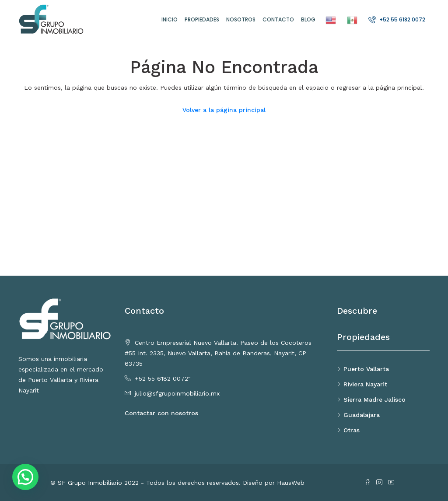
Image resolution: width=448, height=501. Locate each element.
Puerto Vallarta (366, 369)
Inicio (170, 19)
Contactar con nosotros (161, 413)
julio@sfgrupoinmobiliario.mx (177, 393)
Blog (308, 19)
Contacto (278, 19)
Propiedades (202, 19)
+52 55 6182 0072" (163, 378)
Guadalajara (362, 415)
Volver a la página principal (224, 110)
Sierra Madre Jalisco (374, 399)
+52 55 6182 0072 (397, 19)
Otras (352, 430)
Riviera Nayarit (365, 384)
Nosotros (241, 19)
